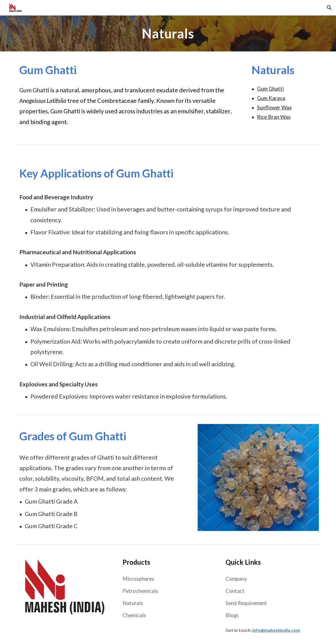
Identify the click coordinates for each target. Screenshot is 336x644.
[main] (168, 33)
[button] (329, 8)
